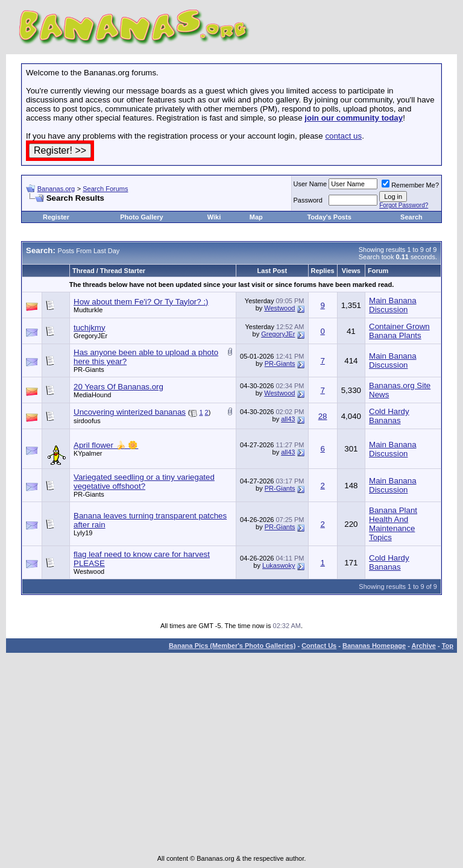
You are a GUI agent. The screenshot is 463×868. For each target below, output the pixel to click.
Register (56, 217)
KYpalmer (88, 453)
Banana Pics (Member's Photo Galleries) (232, 646)
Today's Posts (329, 217)
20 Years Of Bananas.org (118, 387)
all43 (288, 419)
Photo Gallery (142, 217)
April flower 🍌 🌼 (106, 445)
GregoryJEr (90, 336)
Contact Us (319, 646)
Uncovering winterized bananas (130, 412)
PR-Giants (89, 370)
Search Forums (105, 189)
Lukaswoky (279, 565)
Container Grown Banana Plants (399, 331)
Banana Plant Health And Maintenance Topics (393, 524)
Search (411, 217)
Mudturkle (88, 310)
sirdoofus (87, 421)
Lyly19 (83, 533)
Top (448, 646)
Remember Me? (410, 185)
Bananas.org (56, 189)
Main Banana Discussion (393, 305)
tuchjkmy (90, 328)
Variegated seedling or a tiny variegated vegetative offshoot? (144, 482)
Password (308, 200)
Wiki (214, 217)
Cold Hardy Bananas (389, 416)
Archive (424, 646)
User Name (310, 184)
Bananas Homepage (374, 646)
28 (323, 416)
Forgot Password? (404, 205)
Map (256, 217)
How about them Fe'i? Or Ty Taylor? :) (141, 302)
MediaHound (92, 395)
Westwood (279, 308)
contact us (343, 136)
